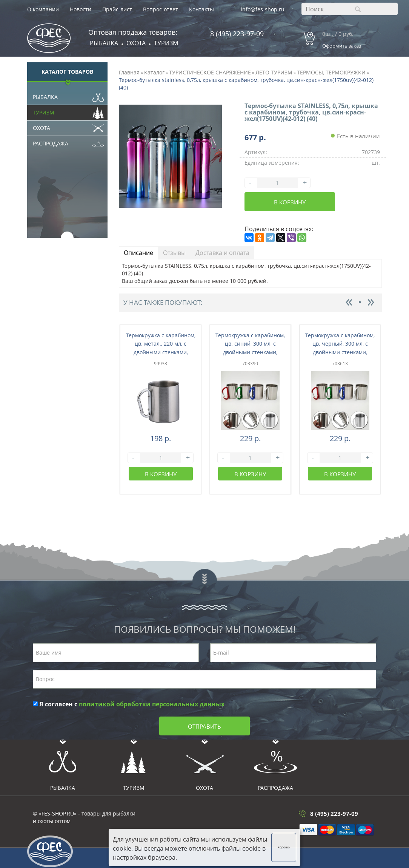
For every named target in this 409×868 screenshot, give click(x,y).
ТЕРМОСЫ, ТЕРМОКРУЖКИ (331, 72)
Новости (81, 9)
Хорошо (284, 847)
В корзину (290, 202)
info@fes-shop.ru (263, 9)
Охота (68, 126)
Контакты (201, 9)
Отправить (204, 726)
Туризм (166, 43)
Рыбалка (104, 43)
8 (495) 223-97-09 (237, 34)
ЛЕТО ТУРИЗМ (274, 72)
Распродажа (68, 142)
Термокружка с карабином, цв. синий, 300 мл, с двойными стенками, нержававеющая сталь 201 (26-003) (250, 352)
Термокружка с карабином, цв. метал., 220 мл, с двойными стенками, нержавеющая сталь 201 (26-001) (161, 352)
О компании (43, 9)
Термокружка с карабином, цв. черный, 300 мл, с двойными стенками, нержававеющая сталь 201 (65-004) (340, 352)
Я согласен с (129, 704)
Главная (129, 72)
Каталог (154, 72)
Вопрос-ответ (161, 9)
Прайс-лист (117, 9)
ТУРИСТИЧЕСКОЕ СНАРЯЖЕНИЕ (210, 72)
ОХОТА (136, 43)
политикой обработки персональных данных (152, 704)
